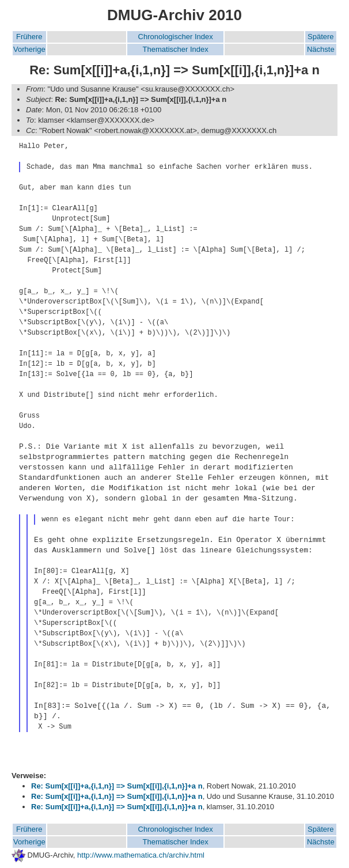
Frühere (29, 37)
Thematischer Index (176, 49)
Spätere (321, 37)
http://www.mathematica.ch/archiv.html (141, 855)
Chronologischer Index (176, 37)
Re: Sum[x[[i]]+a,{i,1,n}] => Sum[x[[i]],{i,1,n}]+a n (117, 786)
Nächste (321, 49)
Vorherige (29, 49)
